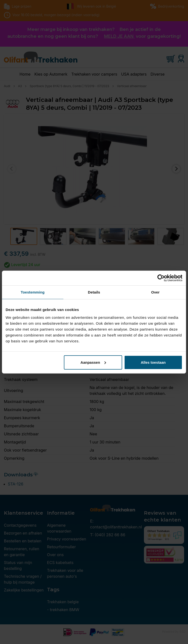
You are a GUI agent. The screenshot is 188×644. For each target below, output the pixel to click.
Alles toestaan (153, 362)
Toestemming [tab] (33, 292)
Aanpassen (93, 362)
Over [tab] (155, 292)
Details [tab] (94, 292)
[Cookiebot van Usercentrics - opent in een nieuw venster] (161, 278)
